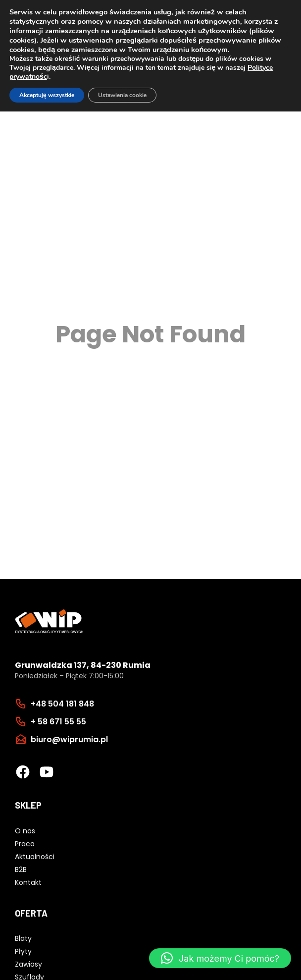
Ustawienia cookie (122, 95)
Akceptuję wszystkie (47, 95)
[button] (220, 958)
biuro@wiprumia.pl (69, 739)
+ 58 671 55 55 (58, 722)
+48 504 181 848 (62, 704)
